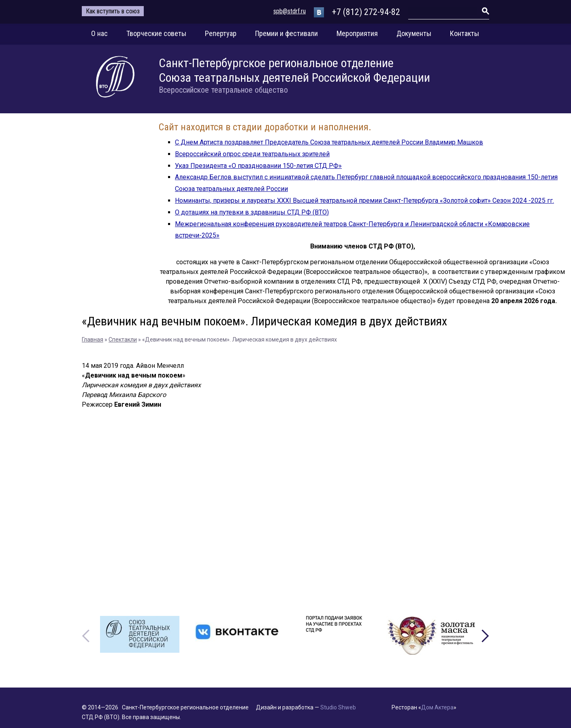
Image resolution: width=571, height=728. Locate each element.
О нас (99, 33)
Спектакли (123, 340)
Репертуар (221, 33)
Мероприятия (357, 33)
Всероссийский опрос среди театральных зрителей (252, 154)
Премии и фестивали (287, 33)
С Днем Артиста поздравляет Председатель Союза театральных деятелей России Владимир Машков (329, 142)
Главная (93, 340)
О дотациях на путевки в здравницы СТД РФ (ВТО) (252, 212)
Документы (414, 33)
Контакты (464, 33)
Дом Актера (437, 707)
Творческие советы (156, 33)
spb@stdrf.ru (290, 11)
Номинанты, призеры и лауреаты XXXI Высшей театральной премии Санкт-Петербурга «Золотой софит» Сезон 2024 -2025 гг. (364, 201)
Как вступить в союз (113, 11)
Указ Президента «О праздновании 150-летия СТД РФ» (258, 166)
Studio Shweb (338, 707)
